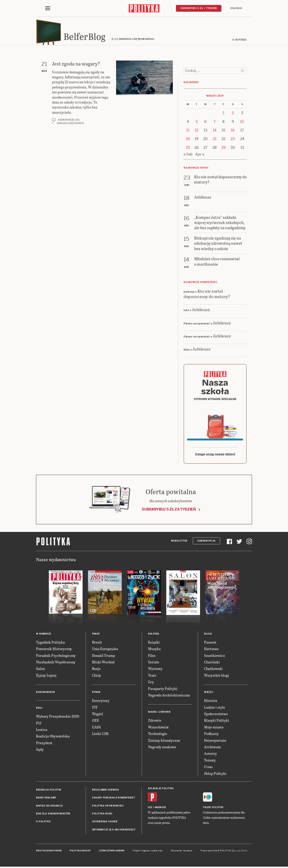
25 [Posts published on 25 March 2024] (188, 149)
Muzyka (154, 650)
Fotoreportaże (215, 742)
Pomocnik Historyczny (54, 650)
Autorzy (210, 755)
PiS (39, 724)
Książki (154, 643)
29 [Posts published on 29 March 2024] (224, 149)
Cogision (146, 852)
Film (152, 657)
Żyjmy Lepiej (46, 677)
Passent (210, 643)
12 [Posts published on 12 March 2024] (196, 132)
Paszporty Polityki (163, 690)
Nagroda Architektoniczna (169, 696)
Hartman (211, 650)
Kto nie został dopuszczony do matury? (207, 295)
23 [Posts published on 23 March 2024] (233, 140)
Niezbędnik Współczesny (56, 663)
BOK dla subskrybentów (53, 815)
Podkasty (211, 735)
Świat (96, 635)
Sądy (40, 751)
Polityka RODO (102, 815)
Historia (211, 702)
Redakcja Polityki (49, 791)
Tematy (210, 761)
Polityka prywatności (108, 807)
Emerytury (101, 702)
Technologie (158, 735)
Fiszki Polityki (213, 809)
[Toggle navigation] (48, 9)
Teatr (152, 677)
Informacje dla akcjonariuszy (114, 831)
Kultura (154, 635)
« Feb (188, 156)
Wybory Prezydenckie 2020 (58, 718)
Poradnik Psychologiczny (56, 657)
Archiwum (213, 748)
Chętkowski (213, 670)
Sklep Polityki (215, 775)
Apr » (200, 156)
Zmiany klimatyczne (164, 742)
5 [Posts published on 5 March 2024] (197, 123)
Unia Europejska (105, 650)
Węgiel (98, 715)
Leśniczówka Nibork (112, 852)
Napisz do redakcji (49, 807)
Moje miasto (214, 728)
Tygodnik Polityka (50, 643)
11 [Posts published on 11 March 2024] (188, 132)
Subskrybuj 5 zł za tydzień (169, 511)
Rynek (96, 693)
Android (160, 809)
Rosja (96, 670)
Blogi (208, 635)
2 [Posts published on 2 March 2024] (233, 114)
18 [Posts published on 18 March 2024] (188, 140)
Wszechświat (158, 728)
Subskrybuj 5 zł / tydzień (199, 8)
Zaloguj (236, 8)
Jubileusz (201, 311)
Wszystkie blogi (217, 677)
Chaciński (212, 663)
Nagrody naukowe (162, 748)
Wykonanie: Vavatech (182, 852)
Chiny (97, 677)
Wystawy (155, 670)
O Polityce (43, 823)
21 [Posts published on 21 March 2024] (215, 140)
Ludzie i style (215, 709)
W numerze (44, 635)
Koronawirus (46, 693)
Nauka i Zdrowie (159, 713)
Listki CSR (100, 735)
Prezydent (44, 744)
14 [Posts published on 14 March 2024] (215, 132)
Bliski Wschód (103, 663)
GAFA (97, 728)
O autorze (240, 41)
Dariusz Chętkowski (71, 125)
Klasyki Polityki (217, 722)
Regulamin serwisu (106, 791)
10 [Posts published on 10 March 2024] (242, 123)
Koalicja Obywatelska (53, 737)
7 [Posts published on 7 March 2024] (215, 123)
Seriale (154, 663)
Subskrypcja (206, 542)
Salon (40, 670)
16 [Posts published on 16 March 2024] (233, 132)
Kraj (39, 709)
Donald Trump (103, 657)
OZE (96, 722)
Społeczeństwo (216, 715)
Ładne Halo (157, 852)
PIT (95, 709)
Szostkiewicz (215, 657)
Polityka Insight (80, 852)
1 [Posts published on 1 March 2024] (224, 114)
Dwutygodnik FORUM (49, 852)
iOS (150, 809)
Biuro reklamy (46, 799)
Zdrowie (155, 722)
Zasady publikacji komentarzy (114, 799)
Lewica (42, 731)
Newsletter (179, 542)
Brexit (97, 643)
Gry (151, 683)
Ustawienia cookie (105, 823)
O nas (208, 768)
